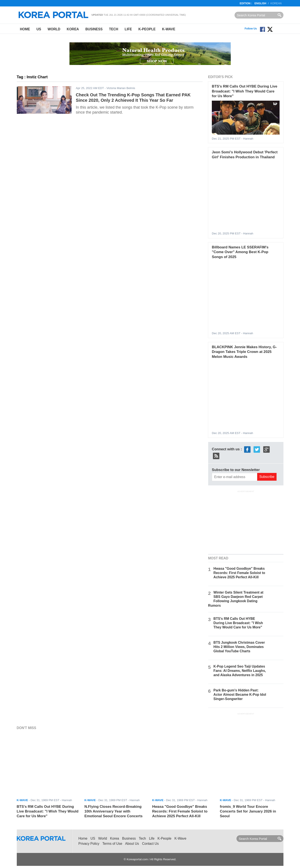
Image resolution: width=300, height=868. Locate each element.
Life (128, 29)
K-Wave (169, 29)
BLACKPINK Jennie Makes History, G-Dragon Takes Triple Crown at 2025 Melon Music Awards (244, 352)
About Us (132, 844)
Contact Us (150, 844)
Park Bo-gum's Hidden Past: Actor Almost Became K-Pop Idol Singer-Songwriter (240, 695)
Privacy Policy (89, 844)
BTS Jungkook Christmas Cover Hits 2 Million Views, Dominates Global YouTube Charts (239, 647)
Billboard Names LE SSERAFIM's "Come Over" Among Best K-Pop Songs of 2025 (240, 252)
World (54, 29)
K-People (147, 29)
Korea (73, 29)
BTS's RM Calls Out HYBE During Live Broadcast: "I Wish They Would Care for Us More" (245, 91)
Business (94, 29)
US (39, 29)
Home (25, 29)
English (260, 3)
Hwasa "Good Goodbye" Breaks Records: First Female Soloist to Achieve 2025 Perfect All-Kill (239, 573)
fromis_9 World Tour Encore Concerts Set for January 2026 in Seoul (248, 811)
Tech (114, 29)
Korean (276, 3)
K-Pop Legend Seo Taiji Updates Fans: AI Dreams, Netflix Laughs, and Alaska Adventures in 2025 (240, 671)
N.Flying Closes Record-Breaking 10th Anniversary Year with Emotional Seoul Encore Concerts (113, 811)
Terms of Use (112, 844)
